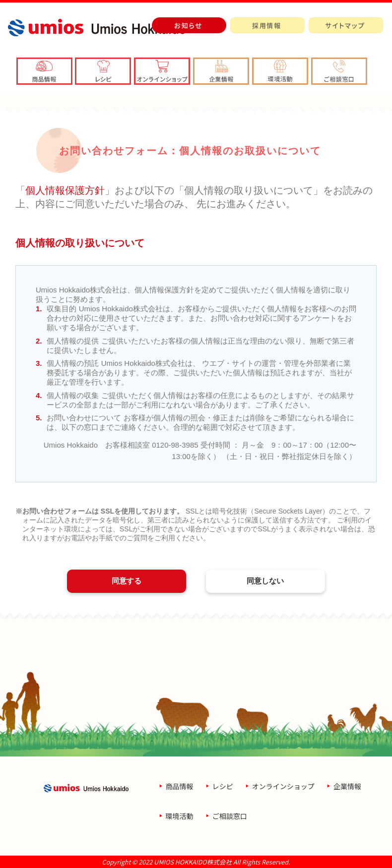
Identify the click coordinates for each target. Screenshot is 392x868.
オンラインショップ (283, 786)
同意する (127, 581)
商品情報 (180, 786)
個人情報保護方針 (65, 190)
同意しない (265, 581)
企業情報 (347, 786)
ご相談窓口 (230, 816)
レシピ (223, 786)
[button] (221, 71)
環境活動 (180, 816)
